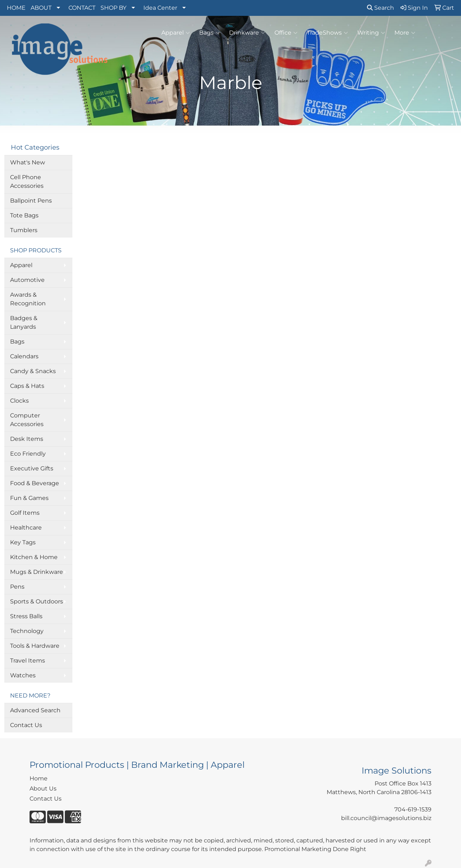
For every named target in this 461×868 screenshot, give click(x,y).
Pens (17, 587)
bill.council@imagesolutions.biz (386, 818)
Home (39, 778)
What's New (28, 162)
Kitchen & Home (34, 557)
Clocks (19, 401)
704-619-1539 (413, 809)
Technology (27, 631)
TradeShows (327, 33)
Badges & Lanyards (24, 322)
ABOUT (41, 8)
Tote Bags (24, 215)
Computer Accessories (27, 420)
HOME (16, 8)
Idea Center (160, 8)
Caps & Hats (27, 386)
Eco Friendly (28, 454)
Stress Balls (26, 616)
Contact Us (26, 725)
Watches (23, 675)
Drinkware (247, 33)
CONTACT (82, 8)
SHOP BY (113, 8)
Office (286, 33)
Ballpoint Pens (31, 201)
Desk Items (27, 439)
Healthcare (26, 528)
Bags (209, 33)
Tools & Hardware (35, 646)
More (405, 33)
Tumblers (24, 230)
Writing (371, 33)
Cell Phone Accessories (27, 181)
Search (381, 8)
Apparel (176, 33)
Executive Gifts (32, 468)
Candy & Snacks (33, 371)
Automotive (27, 280)
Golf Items (25, 513)
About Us (43, 789)
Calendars (24, 356)
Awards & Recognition (28, 299)
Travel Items (28, 661)
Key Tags (23, 542)
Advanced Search (35, 710)
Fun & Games (29, 498)
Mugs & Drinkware (37, 572)
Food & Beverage (35, 483)
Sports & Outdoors (37, 601)
